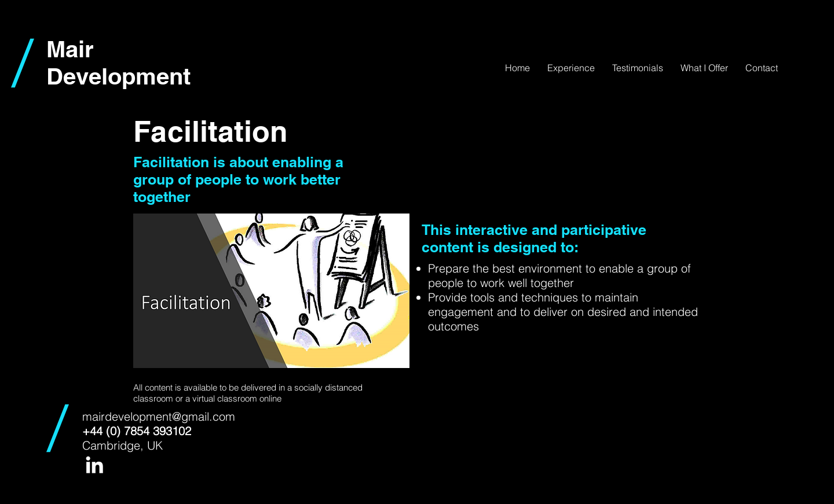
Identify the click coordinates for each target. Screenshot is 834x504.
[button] (704, 68)
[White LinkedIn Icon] (94, 465)
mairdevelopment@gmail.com (159, 416)
